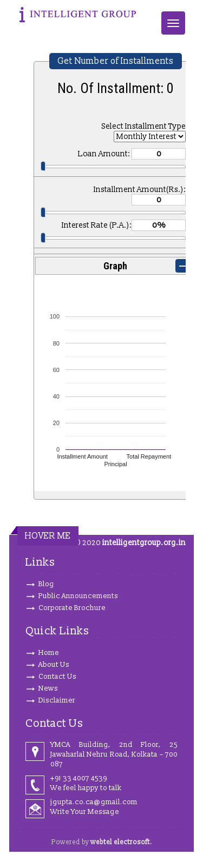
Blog (46, 584)
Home (49, 653)
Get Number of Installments (116, 61)
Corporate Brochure (72, 608)
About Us (54, 665)
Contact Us (57, 677)
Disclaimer (57, 700)
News (48, 688)
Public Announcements (78, 596)
